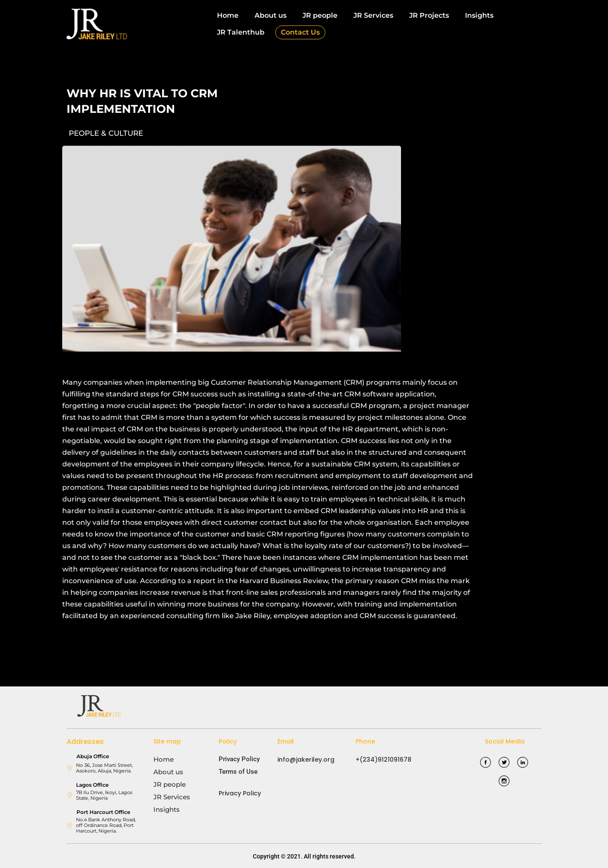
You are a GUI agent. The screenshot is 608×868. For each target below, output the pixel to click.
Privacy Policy (239, 759)
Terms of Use (238, 772)
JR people (320, 15)
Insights (479, 15)
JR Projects (429, 15)
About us (271, 15)
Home (228, 15)
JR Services (373, 15)
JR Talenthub (241, 32)
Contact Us (300, 32)
